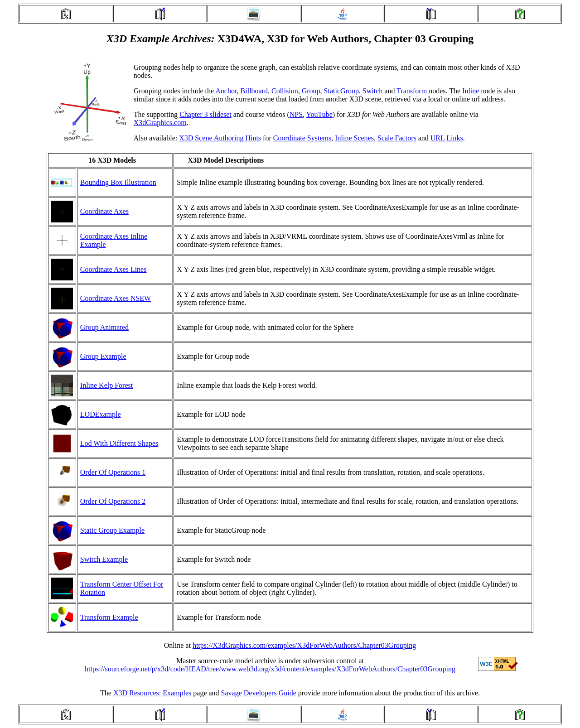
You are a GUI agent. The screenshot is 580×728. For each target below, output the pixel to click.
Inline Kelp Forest (106, 385)
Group (311, 91)
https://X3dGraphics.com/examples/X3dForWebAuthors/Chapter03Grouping (304, 645)
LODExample (101, 414)
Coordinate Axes (104, 211)
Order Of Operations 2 (113, 501)
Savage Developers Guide (259, 693)
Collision (285, 91)
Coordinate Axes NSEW (116, 298)
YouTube (319, 114)
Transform (412, 91)
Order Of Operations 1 (113, 472)
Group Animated (104, 327)
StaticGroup (341, 91)
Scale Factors (397, 138)
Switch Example (104, 559)
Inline (471, 91)
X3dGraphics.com (160, 123)
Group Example (103, 356)
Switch (372, 91)
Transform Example (109, 617)
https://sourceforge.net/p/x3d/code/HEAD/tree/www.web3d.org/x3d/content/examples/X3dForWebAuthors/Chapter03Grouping (270, 669)
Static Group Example (112, 530)
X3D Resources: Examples (152, 693)
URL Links (447, 138)
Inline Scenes (354, 138)
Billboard (254, 91)
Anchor (226, 91)
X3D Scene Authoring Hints (220, 138)
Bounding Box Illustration (118, 182)
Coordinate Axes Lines (114, 269)
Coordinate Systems (302, 138)
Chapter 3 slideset (205, 114)
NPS (296, 114)
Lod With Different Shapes (119, 443)
